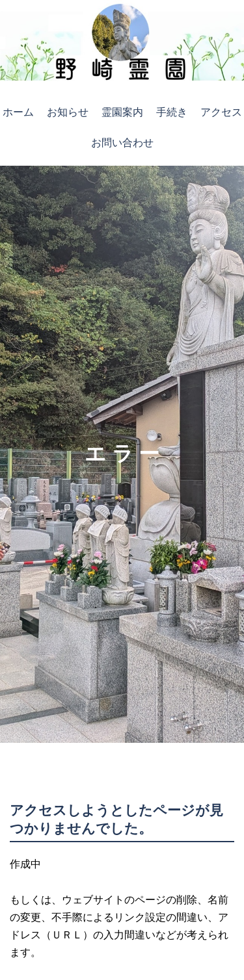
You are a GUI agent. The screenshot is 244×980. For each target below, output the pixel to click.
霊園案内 (122, 112)
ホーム (18, 112)
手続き (172, 112)
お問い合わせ (122, 143)
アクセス (221, 112)
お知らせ (68, 112)
